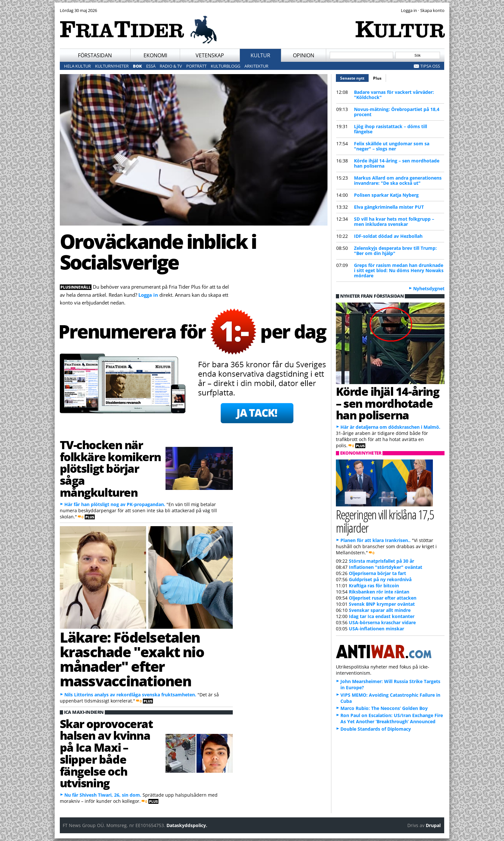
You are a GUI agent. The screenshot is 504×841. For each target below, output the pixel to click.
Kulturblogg (225, 66)
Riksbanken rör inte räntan (379, 592)
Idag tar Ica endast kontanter (382, 616)
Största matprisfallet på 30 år (381, 561)
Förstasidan (95, 55)
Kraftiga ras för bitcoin (374, 586)
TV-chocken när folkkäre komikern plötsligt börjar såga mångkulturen (110, 468)
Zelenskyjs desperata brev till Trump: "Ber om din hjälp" (395, 251)
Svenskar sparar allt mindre (380, 610)
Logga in (148, 295)
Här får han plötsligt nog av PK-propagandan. (115, 504)
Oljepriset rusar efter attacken (383, 598)
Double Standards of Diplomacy (376, 729)
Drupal (433, 825)
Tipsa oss (430, 66)
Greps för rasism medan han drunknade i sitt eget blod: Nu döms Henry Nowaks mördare (399, 270)
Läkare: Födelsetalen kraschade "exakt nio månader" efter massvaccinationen (132, 659)
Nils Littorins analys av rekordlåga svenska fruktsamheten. (130, 695)
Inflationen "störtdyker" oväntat (386, 567)
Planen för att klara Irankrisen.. (375, 540)
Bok (137, 66)
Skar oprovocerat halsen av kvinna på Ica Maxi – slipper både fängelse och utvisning (106, 753)
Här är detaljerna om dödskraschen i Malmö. (390, 427)
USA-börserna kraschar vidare (382, 622)
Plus (377, 78)
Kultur (260, 55)
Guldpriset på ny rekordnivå (380, 579)
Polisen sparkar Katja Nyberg (386, 195)
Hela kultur (77, 66)
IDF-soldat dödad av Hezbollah (388, 236)
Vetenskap (210, 55)
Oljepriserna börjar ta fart (377, 573)
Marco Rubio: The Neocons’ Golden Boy (384, 708)
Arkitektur (256, 66)
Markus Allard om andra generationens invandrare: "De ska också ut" (398, 180)
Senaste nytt (354, 77)
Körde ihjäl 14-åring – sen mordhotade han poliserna (397, 163)
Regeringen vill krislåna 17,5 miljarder (385, 521)
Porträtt (196, 66)
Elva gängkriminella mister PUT (389, 207)
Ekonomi (155, 55)
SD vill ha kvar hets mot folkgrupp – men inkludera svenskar (394, 221)
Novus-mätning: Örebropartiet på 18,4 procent (397, 112)
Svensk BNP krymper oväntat (382, 604)
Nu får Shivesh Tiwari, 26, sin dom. (103, 795)
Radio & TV (171, 66)
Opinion (304, 55)
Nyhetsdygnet (429, 288)
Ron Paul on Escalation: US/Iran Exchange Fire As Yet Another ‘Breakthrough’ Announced (392, 718)
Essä (151, 66)
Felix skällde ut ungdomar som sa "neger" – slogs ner (392, 146)
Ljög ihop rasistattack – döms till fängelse (391, 129)
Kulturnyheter (112, 66)
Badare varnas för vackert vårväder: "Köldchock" (394, 95)
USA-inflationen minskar (376, 629)
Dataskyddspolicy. (187, 825)
